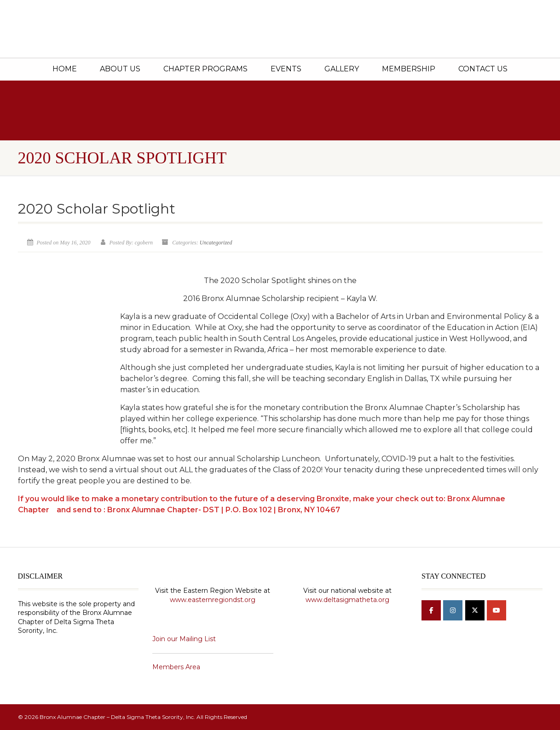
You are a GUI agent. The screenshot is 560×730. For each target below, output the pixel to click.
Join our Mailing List (184, 639)
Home (65, 69)
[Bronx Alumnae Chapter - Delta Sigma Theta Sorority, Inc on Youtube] (496, 610)
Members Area (176, 667)
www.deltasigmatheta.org (347, 600)
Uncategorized (216, 243)
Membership (409, 69)
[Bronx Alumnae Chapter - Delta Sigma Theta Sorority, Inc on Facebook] (431, 610)
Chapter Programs (205, 69)
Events (286, 69)
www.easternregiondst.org (213, 600)
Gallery (342, 69)
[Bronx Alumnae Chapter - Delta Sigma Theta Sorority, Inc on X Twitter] (475, 610)
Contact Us (483, 69)
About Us (120, 69)
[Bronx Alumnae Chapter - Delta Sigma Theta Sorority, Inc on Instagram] (453, 610)
